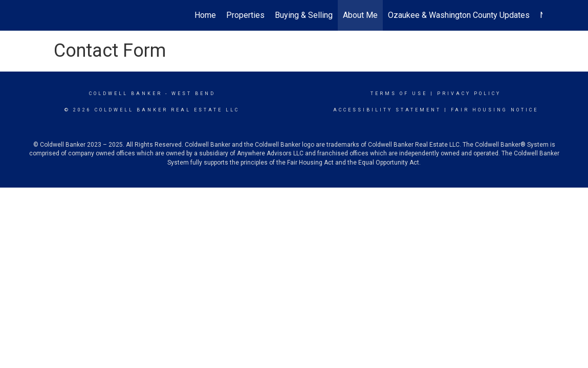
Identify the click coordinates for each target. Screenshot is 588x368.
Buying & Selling (304, 15)
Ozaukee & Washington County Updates (459, 15)
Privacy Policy (469, 94)
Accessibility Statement (387, 110)
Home (205, 15)
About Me (360, 15)
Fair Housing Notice (495, 110)
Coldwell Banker (126, 94)
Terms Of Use (399, 94)
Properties (245, 15)
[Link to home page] (51, 15)
